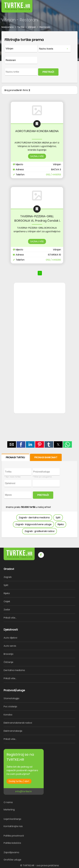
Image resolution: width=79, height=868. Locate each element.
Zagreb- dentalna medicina (34, 518)
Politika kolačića (12, 843)
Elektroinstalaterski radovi (18, 723)
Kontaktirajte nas (13, 826)
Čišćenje (8, 662)
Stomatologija (11, 698)
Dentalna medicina (14, 670)
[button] (70, 4)
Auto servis (10, 646)
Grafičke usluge (12, 860)
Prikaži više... (10, 618)
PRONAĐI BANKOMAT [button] (46, 457)
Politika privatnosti (14, 836)
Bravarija (8, 654)
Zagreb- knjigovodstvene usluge (33, 524)
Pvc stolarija (10, 707)
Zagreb (8, 577)
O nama (8, 802)
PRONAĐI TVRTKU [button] (15, 457)
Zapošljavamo (11, 852)
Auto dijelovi (10, 638)
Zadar (7, 610)
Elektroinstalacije (13, 731)
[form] (39, 57)
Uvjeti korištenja (12, 819)
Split (58, 518)
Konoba (8, 715)
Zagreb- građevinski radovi (39, 531)
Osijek (7, 601)
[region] (40, 329)
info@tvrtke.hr (24, 791)
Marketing (9, 810)
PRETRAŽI (48, 72)
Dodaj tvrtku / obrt (19, 781)
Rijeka (61, 524)
